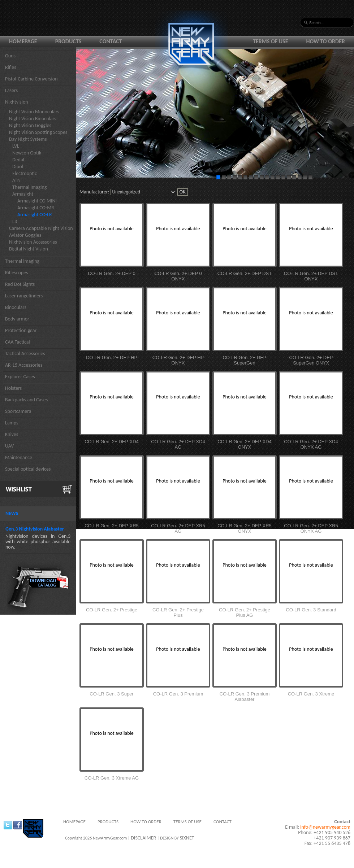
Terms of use (271, 41)
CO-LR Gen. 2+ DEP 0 (112, 273)
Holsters (13, 388)
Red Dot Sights (20, 284)
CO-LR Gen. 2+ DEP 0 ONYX (178, 276)
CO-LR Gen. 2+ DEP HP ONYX (178, 360)
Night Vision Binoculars (33, 119)
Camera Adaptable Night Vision (41, 228)
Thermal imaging (22, 261)
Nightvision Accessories (33, 242)
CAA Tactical (18, 342)
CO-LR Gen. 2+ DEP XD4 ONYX (245, 444)
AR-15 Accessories (24, 365)
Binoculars (16, 307)
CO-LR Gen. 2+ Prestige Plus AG (245, 612)
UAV (9, 446)
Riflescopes (17, 273)
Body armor (17, 319)
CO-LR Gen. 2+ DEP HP (112, 357)
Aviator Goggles (25, 235)
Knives (12, 434)
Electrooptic (25, 173)
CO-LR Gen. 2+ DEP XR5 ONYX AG (311, 528)
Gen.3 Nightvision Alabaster (35, 529)
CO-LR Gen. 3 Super (111, 694)
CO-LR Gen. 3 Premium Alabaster (245, 697)
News (12, 513)
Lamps (12, 423)
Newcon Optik (27, 153)
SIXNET (187, 838)
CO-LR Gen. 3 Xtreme (311, 694)
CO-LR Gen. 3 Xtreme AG (112, 778)
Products (68, 41)
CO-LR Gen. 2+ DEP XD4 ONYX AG (311, 444)
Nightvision (17, 102)
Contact (111, 41)
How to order (326, 41)
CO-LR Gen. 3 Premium (178, 694)
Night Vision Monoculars (34, 112)
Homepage (23, 41)
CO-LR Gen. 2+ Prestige (112, 610)
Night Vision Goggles (30, 125)
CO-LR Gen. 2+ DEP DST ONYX (311, 276)
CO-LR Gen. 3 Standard (311, 610)
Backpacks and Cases (26, 400)
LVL (16, 146)
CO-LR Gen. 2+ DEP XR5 (112, 526)
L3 (15, 221)
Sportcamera (18, 411)
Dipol (18, 167)
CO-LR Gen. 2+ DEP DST (245, 273)
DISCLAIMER (143, 838)
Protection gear (21, 330)
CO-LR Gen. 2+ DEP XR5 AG (178, 528)
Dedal (18, 160)
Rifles (11, 67)
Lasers (11, 90)
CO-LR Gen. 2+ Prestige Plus (178, 612)
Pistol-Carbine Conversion (31, 79)
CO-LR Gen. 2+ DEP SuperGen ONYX (311, 360)
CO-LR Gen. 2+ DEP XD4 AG (178, 444)
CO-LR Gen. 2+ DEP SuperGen (244, 360)
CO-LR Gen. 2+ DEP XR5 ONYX (245, 528)
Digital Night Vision (29, 249)
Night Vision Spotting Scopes (38, 132)
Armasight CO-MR (36, 208)
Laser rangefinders (24, 296)
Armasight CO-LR (35, 215)
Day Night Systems (28, 139)
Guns (10, 56)
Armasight (23, 194)
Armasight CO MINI (37, 201)
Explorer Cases (20, 377)
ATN (16, 180)
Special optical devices (28, 469)
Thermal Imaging (29, 187)
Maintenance (19, 457)
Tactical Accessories (25, 354)
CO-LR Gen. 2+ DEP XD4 (112, 442)
